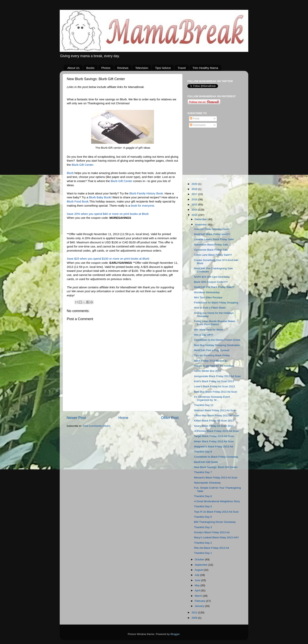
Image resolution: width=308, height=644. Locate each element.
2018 (195, 189)
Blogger (175, 634)
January (200, 606)
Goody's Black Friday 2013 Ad (212, 532)
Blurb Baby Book (100, 197)
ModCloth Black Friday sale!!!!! (212, 234)
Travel (182, 68)
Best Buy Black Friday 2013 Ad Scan (216, 392)
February (200, 601)
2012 (195, 612)
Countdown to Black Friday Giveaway (216, 457)
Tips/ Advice (163, 68)
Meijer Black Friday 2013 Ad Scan (214, 441)
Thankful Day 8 (203, 452)
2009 (195, 618)
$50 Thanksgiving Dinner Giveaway (215, 522)
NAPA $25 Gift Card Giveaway (212, 277)
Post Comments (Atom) (97, 426)
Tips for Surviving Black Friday (212, 355)
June (198, 580)
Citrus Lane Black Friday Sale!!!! (213, 255)
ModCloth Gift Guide (206, 462)
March (199, 596)
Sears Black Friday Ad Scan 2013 (214, 426)
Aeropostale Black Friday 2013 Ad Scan (217, 376)
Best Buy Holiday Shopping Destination (217, 345)
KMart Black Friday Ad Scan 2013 (214, 421)
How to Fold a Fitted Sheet (210, 308)
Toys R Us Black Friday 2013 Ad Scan (216, 512)
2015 (195, 205)
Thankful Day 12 (204, 405)
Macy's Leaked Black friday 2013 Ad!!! (216, 537)
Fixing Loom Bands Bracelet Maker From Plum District (215, 323)
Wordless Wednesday (207, 292)
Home (123, 418)
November (201, 225)
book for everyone (143, 206)
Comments (198, 125)
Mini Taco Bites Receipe (208, 297)
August (199, 570)
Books (90, 68)
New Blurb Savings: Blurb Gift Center (216, 467)
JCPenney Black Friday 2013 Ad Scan (216, 431)
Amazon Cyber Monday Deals (212, 229)
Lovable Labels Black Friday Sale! (214, 239)
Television (142, 68)
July (197, 575)
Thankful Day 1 (203, 553)
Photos (106, 68)
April (198, 590)
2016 (195, 199)
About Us (73, 68)
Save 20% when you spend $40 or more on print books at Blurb (108, 214)
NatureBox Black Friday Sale (211, 245)
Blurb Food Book (78, 202)
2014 (195, 210)
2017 (195, 194)
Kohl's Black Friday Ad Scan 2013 (214, 381)
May (198, 585)
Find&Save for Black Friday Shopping (216, 303)
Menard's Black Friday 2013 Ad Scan (216, 478)
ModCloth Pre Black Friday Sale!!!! (214, 287)
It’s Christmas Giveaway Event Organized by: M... (212, 398)
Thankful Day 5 (203, 506)
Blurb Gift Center (82, 165)
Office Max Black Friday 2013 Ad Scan (217, 415)
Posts (195, 119)
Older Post (170, 418)
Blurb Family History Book (146, 193)
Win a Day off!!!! (203, 335)
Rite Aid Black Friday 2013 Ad (212, 548)
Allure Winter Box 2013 (208, 371)
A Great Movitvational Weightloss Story (217, 501)
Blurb (70, 173)
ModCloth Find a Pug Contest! (212, 350)
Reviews (123, 68)
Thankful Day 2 (203, 543)
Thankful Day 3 (203, 527)
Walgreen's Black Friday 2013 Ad (214, 447)
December (201, 219)
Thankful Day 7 (203, 472)
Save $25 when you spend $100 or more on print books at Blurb (108, 259)
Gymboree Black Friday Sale (211, 250)
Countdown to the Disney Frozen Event (217, 340)
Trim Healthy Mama (205, 68)
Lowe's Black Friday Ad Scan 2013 (214, 386)
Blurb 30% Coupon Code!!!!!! (211, 282)
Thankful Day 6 (203, 496)
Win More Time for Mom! (209, 330)
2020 (195, 184)
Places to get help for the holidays (214, 366)
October (200, 559)
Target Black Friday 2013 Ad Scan (214, 436)
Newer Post (76, 418)
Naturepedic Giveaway (207, 483)
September (202, 565)
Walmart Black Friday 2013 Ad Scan (215, 410)
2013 (195, 215)
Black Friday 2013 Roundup (210, 361)
